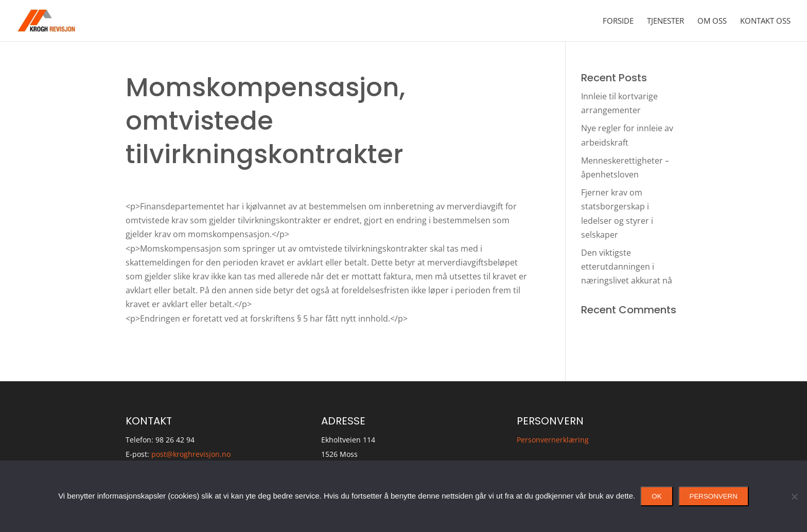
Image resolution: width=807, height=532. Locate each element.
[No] (794, 496)
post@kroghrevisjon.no (191, 454)
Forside (618, 21)
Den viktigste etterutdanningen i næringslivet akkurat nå (627, 267)
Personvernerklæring (553, 440)
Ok (656, 496)
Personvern (714, 496)
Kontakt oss (765, 21)
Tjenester (665, 21)
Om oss (712, 21)
